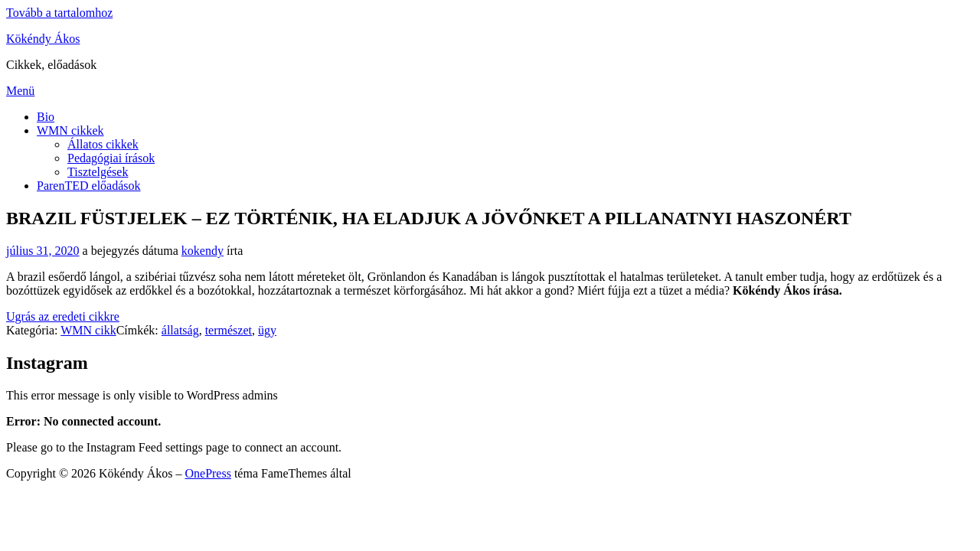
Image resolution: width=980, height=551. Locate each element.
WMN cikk (88, 330)
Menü (20, 91)
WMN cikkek (70, 130)
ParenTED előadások (89, 186)
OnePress (207, 473)
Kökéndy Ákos (43, 39)
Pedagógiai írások (111, 158)
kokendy (203, 251)
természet (229, 330)
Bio (46, 117)
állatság (180, 330)
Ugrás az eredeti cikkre (63, 316)
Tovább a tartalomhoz (59, 13)
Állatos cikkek (103, 144)
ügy (267, 330)
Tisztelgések (98, 172)
